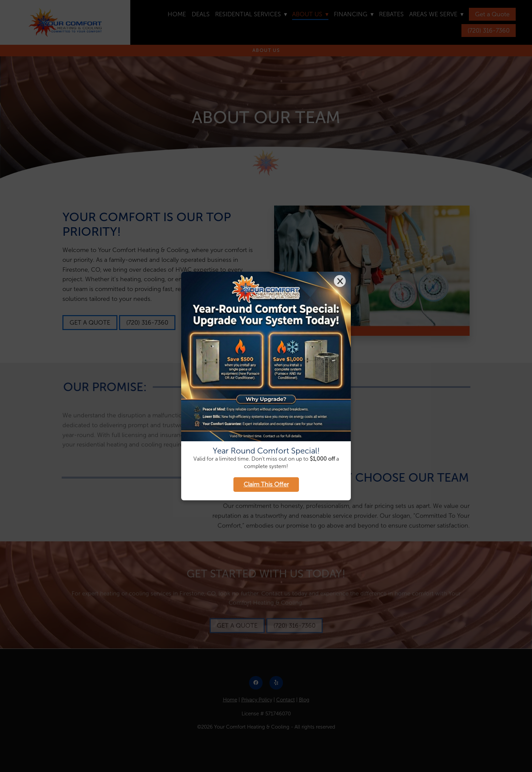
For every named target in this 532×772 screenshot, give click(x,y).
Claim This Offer (266, 484)
